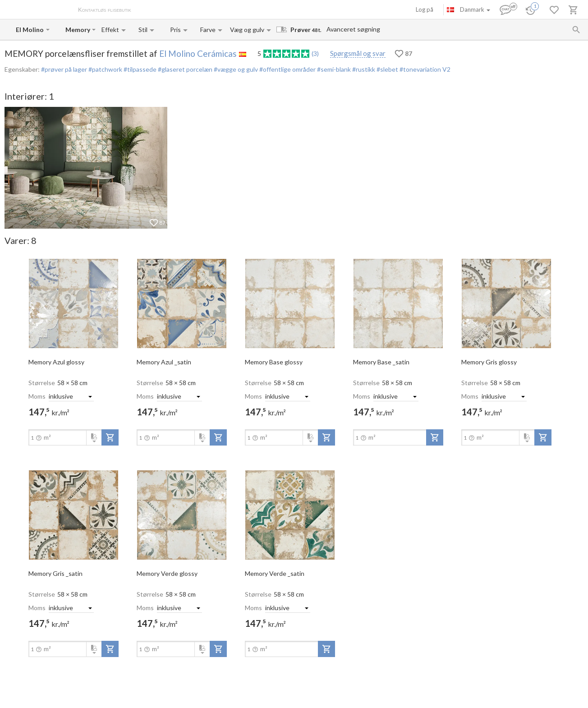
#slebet (387, 69)
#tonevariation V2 (424, 69)
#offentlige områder (287, 69)
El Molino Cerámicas (198, 53)
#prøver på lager (64, 69)
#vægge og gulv (235, 69)
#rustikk (363, 69)
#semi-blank (333, 69)
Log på (425, 9)
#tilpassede (139, 69)
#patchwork (105, 69)
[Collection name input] (78, 30)
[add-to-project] (110, 437)
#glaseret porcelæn (184, 69)
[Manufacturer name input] (30, 30)
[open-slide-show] (73, 303)
